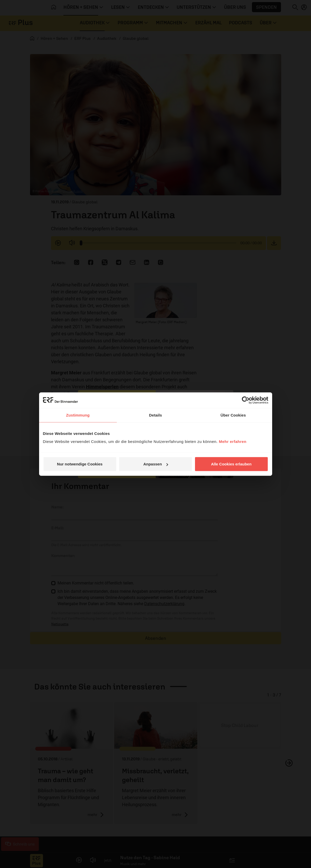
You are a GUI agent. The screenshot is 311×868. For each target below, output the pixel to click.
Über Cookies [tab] (233, 415)
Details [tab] (156, 415)
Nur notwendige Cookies (80, 464)
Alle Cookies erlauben (231, 464)
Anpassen (156, 464)
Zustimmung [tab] (78, 415)
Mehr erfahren (233, 442)
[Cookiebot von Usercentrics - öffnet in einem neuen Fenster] (246, 400)
